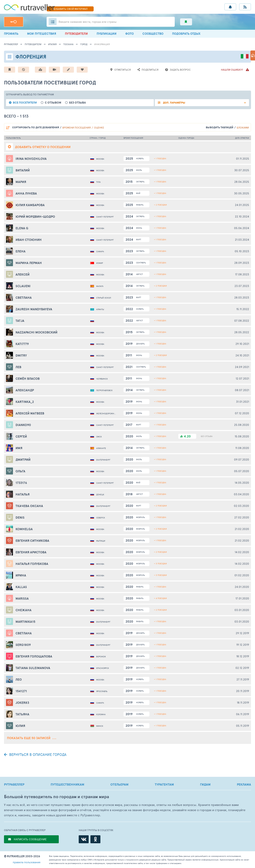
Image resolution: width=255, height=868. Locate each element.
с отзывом (53, 103)
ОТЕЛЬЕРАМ (119, 784)
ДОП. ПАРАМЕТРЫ (174, 103)
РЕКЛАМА (244, 784)
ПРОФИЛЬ (11, 34)
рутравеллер (11, 44)
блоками (243, 128)
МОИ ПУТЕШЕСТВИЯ (42, 34)
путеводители (33, 44)
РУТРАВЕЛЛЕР (14, 784)
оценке (99, 128)
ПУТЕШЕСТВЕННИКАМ (67, 784)
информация (102, 44)
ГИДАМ (205, 784)
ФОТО (129, 34)
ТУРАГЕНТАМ (164, 784)
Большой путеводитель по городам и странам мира (56, 797)
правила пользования (27, 862)
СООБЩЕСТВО (153, 34)
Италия (52, 44)
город (84, 44)
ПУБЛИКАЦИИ (107, 34)
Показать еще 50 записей (31, 738)
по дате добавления (36, 127)
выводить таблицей (220, 127)
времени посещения (76, 128)
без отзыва (77, 103)
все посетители (25, 103)
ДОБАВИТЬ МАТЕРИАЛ (70, 9)
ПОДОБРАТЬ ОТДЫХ (186, 34)
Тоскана (68, 44)
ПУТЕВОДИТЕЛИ (76, 34)
